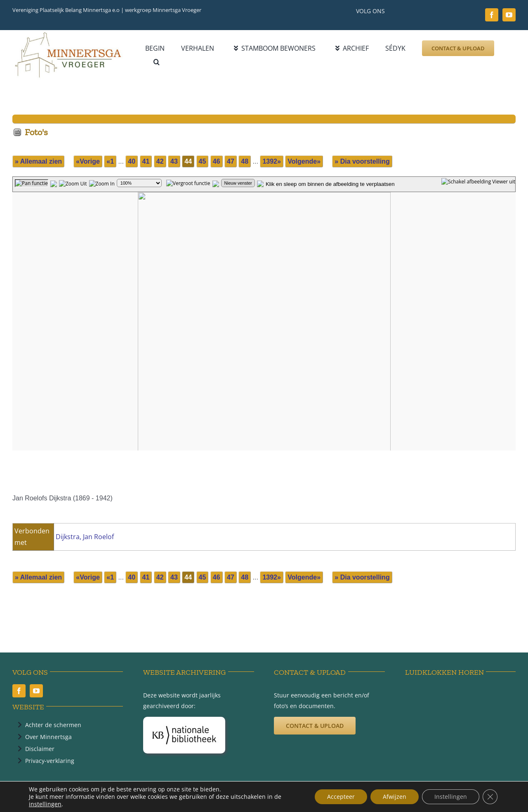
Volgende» (304, 161)
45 (203, 161)
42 (160, 161)
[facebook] (492, 15)
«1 (110, 161)
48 (245, 161)
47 (231, 161)
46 (217, 161)
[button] (157, 62)
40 (132, 161)
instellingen (45, 804)
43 (174, 161)
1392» (272, 161)
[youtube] (509, 15)
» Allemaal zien (38, 161)
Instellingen (451, 797)
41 (146, 161)
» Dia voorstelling (362, 161)
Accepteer (341, 797)
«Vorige (88, 161)
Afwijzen (395, 797)
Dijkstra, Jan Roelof (85, 537)
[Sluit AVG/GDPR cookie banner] (490, 797)
